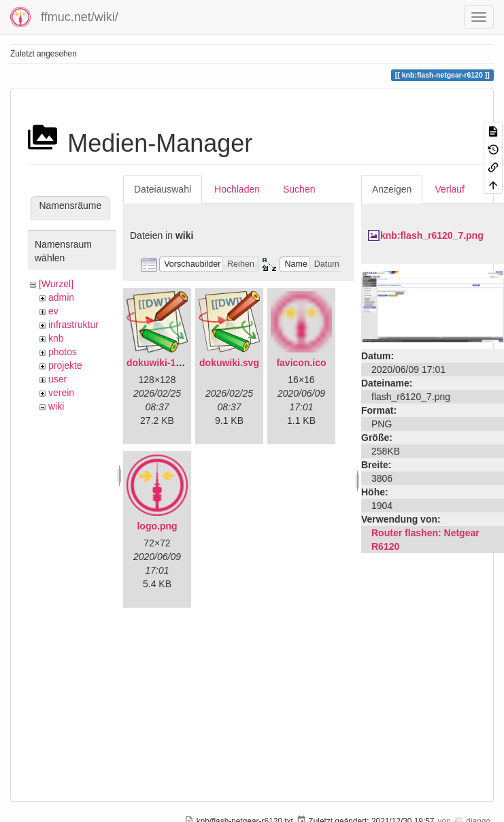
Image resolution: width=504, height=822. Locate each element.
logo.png (157, 526)
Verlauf (450, 189)
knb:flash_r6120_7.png (432, 235)
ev (53, 311)
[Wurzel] (56, 284)
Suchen (299, 189)
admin (61, 297)
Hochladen (237, 189)
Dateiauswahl (163, 189)
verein (61, 393)
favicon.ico (301, 363)
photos (63, 352)
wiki (56, 406)
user (57, 379)
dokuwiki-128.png (166, 363)
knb (56, 338)
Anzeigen (392, 189)
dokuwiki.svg (229, 363)
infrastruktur (73, 325)
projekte (65, 365)
